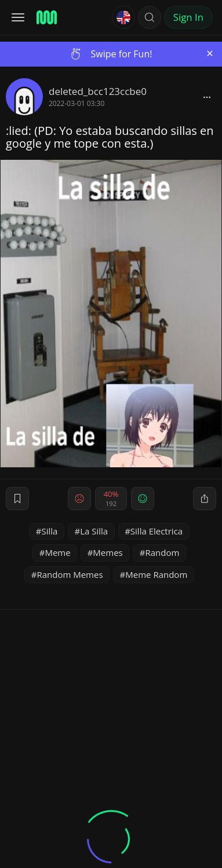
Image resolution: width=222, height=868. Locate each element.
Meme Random (156, 574)
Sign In (188, 17)
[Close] (210, 54)
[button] (150, 17)
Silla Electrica (157, 531)
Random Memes (70, 574)
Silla (50, 531)
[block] (207, 97)
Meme (57, 552)
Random (162, 552)
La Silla (94, 531)
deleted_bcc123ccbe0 (98, 91)
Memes (108, 552)
